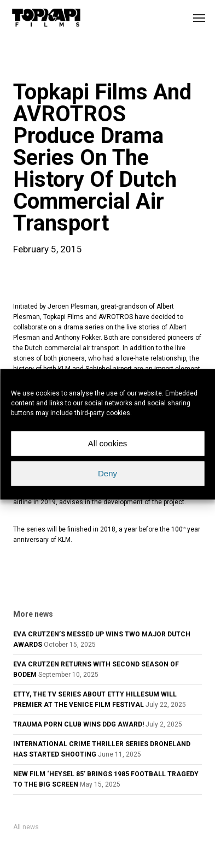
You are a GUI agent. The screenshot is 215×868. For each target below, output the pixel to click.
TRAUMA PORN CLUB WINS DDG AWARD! (79, 724)
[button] (199, 17)
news (31, 62)
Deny (107, 473)
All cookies (108, 443)
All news (26, 827)
